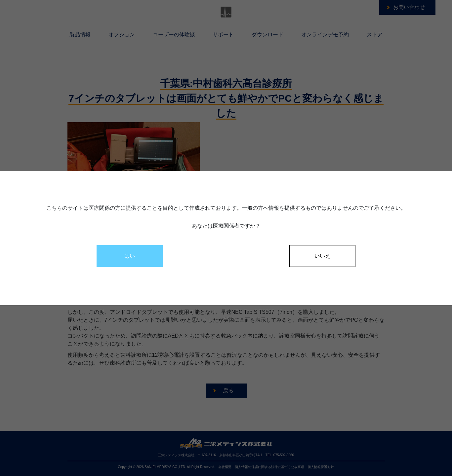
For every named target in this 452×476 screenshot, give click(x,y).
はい (130, 256)
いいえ (322, 256)
